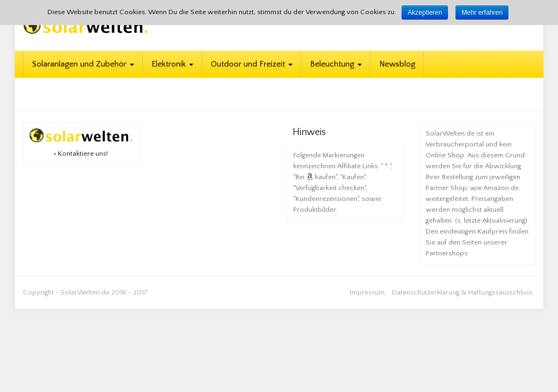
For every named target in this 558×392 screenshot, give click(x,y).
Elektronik (172, 64)
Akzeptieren (425, 13)
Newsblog (397, 64)
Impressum (367, 292)
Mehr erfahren (482, 13)
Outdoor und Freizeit (252, 64)
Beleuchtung (336, 64)
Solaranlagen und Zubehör (83, 64)
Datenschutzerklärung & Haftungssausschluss (462, 292)
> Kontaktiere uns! (81, 154)
